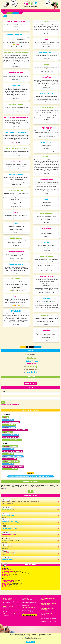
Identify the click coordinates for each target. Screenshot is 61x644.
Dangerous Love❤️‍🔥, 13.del (11, 541)
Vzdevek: (3, 391)
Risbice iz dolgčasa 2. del (10, 522)
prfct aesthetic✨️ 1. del (10, 528)
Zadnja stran (38, 347)
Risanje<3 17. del (8, 559)
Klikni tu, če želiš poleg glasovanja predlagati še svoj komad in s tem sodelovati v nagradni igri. (30, 476)
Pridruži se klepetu (30, 384)
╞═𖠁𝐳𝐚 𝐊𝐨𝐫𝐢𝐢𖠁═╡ (7, 547)
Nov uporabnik (5, 405)
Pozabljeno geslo (15, 405)
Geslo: (2, 396)
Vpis (3, 402)
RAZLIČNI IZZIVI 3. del (9, 553)
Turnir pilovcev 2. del (9, 535)
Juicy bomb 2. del (8, 509)
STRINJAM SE (30, 642)
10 (32, 347)
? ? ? (31, 491)
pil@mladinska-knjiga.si (12, 604)
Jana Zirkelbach (6, 608)
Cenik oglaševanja (29, 615)
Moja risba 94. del (8, 516)
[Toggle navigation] (4, 10)
